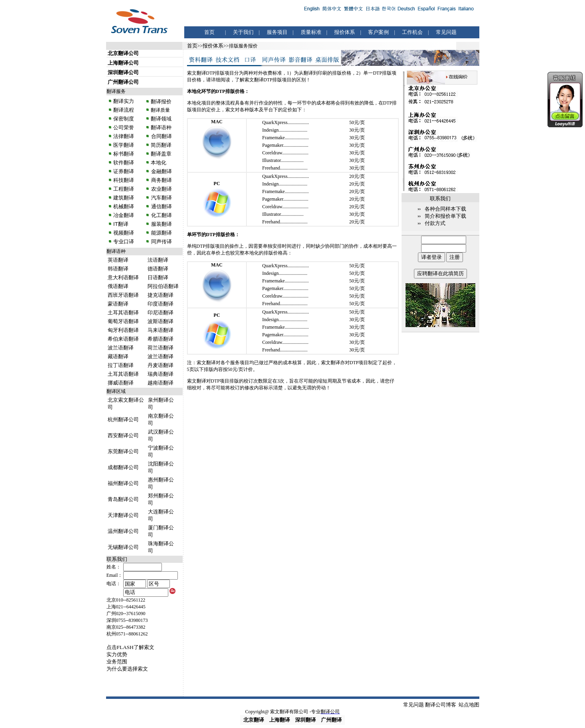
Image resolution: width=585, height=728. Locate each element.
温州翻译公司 (123, 531)
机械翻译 (124, 206)
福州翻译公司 (123, 483)
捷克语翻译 (161, 295)
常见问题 (446, 32)
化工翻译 (161, 215)
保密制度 (124, 119)
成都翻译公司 (123, 467)
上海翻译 (280, 720)
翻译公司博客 (441, 705)
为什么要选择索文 (127, 669)
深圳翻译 (305, 720)
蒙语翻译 (118, 304)
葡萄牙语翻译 (123, 321)
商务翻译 (161, 180)
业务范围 (117, 662)
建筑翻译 (124, 198)
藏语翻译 (118, 356)
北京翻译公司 (123, 53)
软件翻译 (124, 163)
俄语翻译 (118, 286)
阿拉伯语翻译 (163, 286)
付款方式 (435, 223)
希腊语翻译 (161, 339)
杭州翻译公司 (123, 419)
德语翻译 (158, 269)
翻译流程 (123, 110)
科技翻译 (124, 180)
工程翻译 (124, 189)
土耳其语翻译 (123, 313)
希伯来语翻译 (123, 339)
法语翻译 (158, 260)
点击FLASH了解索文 (130, 647)
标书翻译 (124, 154)
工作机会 (412, 32)
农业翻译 (161, 189)
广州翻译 (331, 720)
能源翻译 (161, 233)
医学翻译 (124, 145)
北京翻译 (254, 720)
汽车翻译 (161, 198)
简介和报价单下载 (445, 216)
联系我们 (117, 559)
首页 (209, 32)
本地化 (159, 163)
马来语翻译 (161, 330)
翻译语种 (161, 127)
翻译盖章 (161, 154)
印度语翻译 (161, 304)
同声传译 (161, 242)
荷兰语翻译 (161, 348)
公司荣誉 (124, 127)
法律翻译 (124, 136)
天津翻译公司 (123, 515)
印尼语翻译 (161, 313)
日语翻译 (158, 277)
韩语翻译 (118, 269)
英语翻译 (118, 260)
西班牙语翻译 (123, 295)
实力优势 (117, 654)
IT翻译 (121, 224)
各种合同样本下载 (445, 209)
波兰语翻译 (121, 348)
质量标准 (311, 32)
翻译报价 (161, 102)
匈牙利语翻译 (123, 330)
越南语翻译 (161, 383)
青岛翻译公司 (123, 499)
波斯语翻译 (161, 321)
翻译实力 (123, 101)
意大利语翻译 (123, 277)
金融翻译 (161, 171)
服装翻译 (161, 224)
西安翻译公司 (123, 435)
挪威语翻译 (121, 383)
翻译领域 (161, 119)
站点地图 (469, 705)
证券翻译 (124, 171)
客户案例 (378, 32)
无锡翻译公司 (123, 547)
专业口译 (124, 242)
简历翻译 (161, 145)
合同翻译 (161, 136)
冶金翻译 (124, 215)
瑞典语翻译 (161, 374)
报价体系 (345, 32)
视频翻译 (124, 233)
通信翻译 (161, 206)
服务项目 (277, 32)
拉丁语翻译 (121, 365)
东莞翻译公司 (123, 451)
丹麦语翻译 (161, 365)
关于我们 (243, 32)
